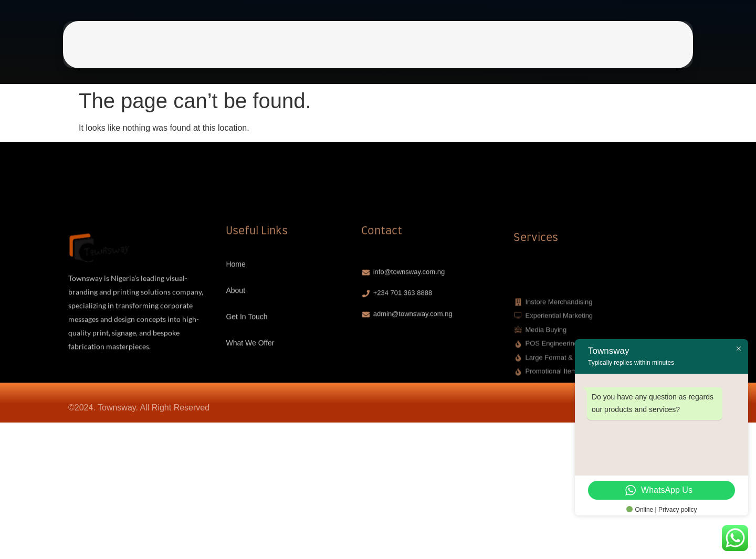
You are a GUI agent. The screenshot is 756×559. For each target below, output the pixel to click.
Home (343, 51)
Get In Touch (423, 51)
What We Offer (485, 51)
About (378, 51)
